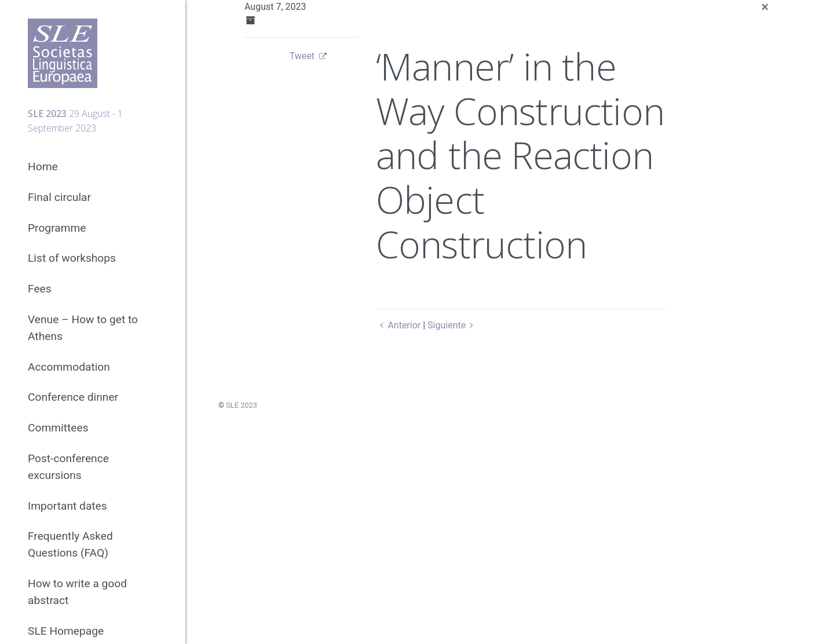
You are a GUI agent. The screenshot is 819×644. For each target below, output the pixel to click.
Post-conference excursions (68, 467)
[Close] (765, 7)
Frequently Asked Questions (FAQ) (70, 544)
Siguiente (453, 325)
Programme (57, 228)
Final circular (59, 197)
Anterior (398, 325)
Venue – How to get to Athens (83, 328)
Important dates (67, 506)
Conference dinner (73, 397)
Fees (40, 289)
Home (43, 167)
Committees (58, 428)
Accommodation (69, 367)
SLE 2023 (242, 405)
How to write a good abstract (77, 592)
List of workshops (72, 258)
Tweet (302, 56)
